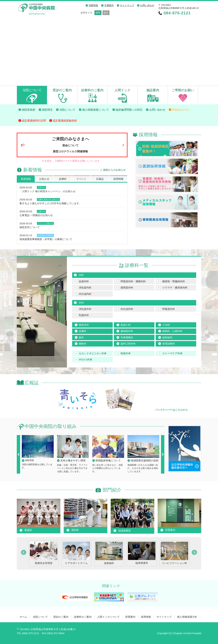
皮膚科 (83, 331)
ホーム (23, 617)
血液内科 (84, 281)
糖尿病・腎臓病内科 (174, 281)
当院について (32, 90)
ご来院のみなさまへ (71, 145)
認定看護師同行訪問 (34, 121)
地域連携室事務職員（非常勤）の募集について (46, 239)
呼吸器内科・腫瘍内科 (133, 281)
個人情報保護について (96, 110)
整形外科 (84, 325)
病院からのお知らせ (114, 170)
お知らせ (44, 179)
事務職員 (49, 235)
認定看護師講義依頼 (65, 121)
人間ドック (122, 90)
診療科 (63, 179)
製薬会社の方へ (181, 110)
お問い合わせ (147, 5)
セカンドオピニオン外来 (93, 353)
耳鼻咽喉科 (127, 337)
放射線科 (167, 337)
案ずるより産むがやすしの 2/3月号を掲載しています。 (50, 203)
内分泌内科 (85, 294)
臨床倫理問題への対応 (129, 110)
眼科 (81, 337)
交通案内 (109, 5)
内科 (81, 275)
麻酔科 (83, 344)
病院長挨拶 (29, 110)
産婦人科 (47, 199)
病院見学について (30, 227)
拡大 (106, 13)
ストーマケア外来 (172, 353)
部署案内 (130, 617)
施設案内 (153, 90)
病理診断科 (169, 344)
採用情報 (118, 179)
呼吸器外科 (169, 309)
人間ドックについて (108, 617)
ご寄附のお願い (183, 90)
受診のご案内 (62, 90)
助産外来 (126, 353)
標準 (98, 13)
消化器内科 (85, 288)
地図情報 (93, 5)
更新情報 (26, 179)
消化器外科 (85, 309)
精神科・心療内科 (172, 331)
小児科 (166, 325)
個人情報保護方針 (187, 617)
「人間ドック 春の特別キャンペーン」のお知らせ (47, 191)
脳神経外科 (127, 331)
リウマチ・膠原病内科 (175, 288)
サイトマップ (127, 5)
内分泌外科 (127, 309)
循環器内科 (127, 288)
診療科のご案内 (92, 90)
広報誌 (100, 179)
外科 (81, 303)
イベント (81, 179)
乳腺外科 (84, 315)
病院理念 (47, 110)
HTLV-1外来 (86, 359)
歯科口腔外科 (128, 344)
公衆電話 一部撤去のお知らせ (36, 215)
